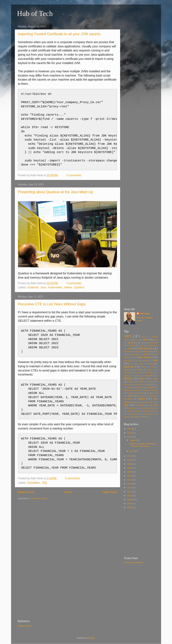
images (141, 364)
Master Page (149, 373)
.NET (128, 336)
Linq (138, 373)
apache (137, 340)
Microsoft (149, 376)
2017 (129, 476)
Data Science (145, 348)
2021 (129, 460)
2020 (129, 464)
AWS (146, 340)
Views (126, 417)
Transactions (134, 414)
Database (128, 351)
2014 (129, 488)
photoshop (138, 385)
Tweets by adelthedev (134, 562)
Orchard (151, 382)
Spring (140, 402)
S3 (142, 393)
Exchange (128, 361)
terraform (148, 411)
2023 (129, 437)
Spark (142, 399)
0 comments (74, 175)
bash (156, 340)
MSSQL (129, 379)
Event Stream (145, 357)
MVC (143, 379)
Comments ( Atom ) (39, 498)
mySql (155, 379)
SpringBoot (150, 402)
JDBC (144, 367)
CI (142, 343)
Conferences (153, 345)
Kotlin (151, 370)
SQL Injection (133, 408)
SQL (45, 483)
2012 (129, 492)
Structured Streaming (150, 408)
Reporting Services (151, 390)
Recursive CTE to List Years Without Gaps (52, 304)
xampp (134, 417)
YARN (143, 417)
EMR (147, 354)
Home (68, 492)
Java (44, 287)
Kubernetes (56, 287)
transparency (149, 414)
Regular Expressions (132, 390)
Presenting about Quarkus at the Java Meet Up (55, 192)
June (132, 451)
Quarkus (79, 287)
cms (142, 345)
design (137, 351)
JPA (152, 367)
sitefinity (151, 396)
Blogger (91, 638)
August (133, 440)
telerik (138, 411)
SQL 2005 (140, 405)
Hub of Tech (35, 13)
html (155, 360)
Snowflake (34, 483)
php (148, 385)
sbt (149, 393)
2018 (129, 472)
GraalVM (33, 287)
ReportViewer (132, 393)
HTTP (132, 364)
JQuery (127, 370)
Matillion (127, 376)
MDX (138, 376)
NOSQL (141, 382)
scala (156, 393)
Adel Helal (144, 314)
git (137, 361)
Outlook (127, 385)
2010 (129, 499)
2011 (129, 496)
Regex (151, 387)
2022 (129, 456)
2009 (129, 504)
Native (69, 287)
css (130, 348)
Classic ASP (152, 343)
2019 (129, 468)
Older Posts (110, 492)
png (156, 385)
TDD (130, 411)
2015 (129, 484)
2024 (129, 433)
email (155, 351)
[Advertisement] (141, 69)
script (130, 396)
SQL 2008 (153, 405)
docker (146, 351)
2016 (129, 480)
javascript (129, 367)
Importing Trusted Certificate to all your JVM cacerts (59, 34)
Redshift (141, 387)
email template (134, 354)
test (156, 411)
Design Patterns (25, 626)
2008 (129, 507)
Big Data (132, 343)
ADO (144, 337)
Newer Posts (26, 492)
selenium (141, 396)
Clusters (132, 345)
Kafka (140, 370)
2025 (129, 429)
